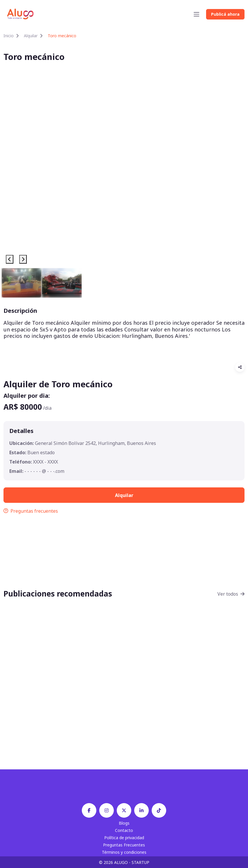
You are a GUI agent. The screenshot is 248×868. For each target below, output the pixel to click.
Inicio (9, 36)
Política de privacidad (124, 838)
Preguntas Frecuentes (124, 845)
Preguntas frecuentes (31, 511)
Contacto (124, 830)
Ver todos (231, 594)
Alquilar (31, 36)
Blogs (124, 823)
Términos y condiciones (124, 852)
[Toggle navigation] (196, 14)
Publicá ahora (225, 14)
